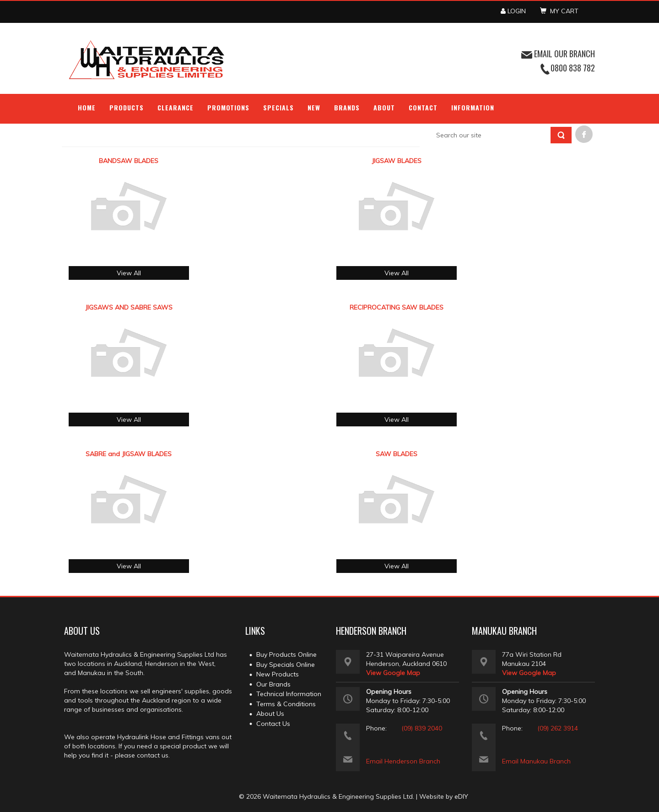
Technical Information (289, 694)
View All (129, 273)
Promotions (229, 107)
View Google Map (393, 673)
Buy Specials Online (286, 665)
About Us (270, 714)
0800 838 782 (573, 68)
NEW (314, 107)
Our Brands (273, 684)
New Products (278, 674)
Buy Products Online (286, 654)
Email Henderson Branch (403, 761)
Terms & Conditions (286, 704)
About (384, 107)
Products (127, 107)
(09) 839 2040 (422, 728)
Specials (278, 107)
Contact (423, 107)
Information (473, 107)
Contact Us (273, 724)
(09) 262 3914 (558, 728)
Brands (347, 107)
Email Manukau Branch (536, 761)
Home (87, 107)
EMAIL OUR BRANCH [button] (558, 54)
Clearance (176, 107)
